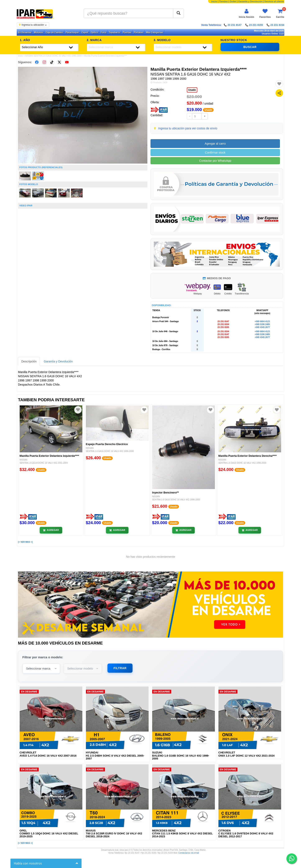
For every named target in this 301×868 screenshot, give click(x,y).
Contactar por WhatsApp (215, 161)
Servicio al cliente (274, 1)
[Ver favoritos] (265, 13)
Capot (85, 32)
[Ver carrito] (280, 13)
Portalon (139, 32)
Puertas (127, 32)
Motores (39, 32)
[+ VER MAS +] (25, 542)
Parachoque (72, 32)
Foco (103, 32)
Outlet (233, 1)
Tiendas (223, 1)
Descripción (29, 361)
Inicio (214, 1)
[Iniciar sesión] (247, 13)
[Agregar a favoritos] (279, 84)
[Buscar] (179, 13)
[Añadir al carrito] (51, 530)
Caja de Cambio (54, 32)
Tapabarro (114, 32)
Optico (94, 32)
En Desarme (25, 32)
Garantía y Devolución (250, 1)
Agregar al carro (215, 144)
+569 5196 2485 (262, 324)
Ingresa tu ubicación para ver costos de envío (188, 128)
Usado (192, 90)
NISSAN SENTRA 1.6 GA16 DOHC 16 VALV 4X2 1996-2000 (53, 56)
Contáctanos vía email (189, 853)
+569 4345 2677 (262, 327)
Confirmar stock (215, 153)
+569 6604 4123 (262, 321)
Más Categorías (154, 32)
